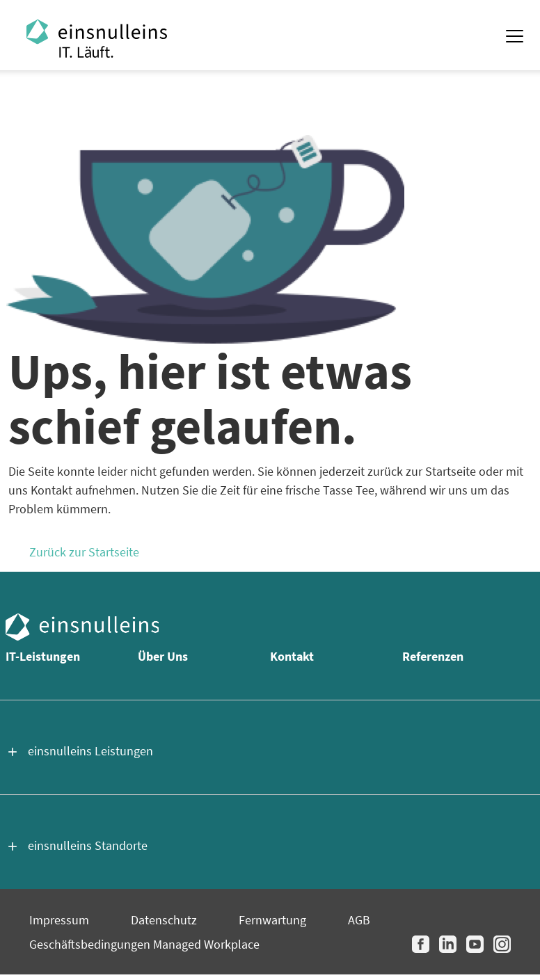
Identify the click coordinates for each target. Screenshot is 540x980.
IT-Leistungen (43, 656)
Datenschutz (164, 920)
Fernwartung (272, 920)
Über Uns (163, 656)
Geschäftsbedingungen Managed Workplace (144, 944)
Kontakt (292, 656)
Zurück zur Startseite (84, 552)
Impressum (59, 920)
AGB (359, 920)
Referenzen (433, 656)
